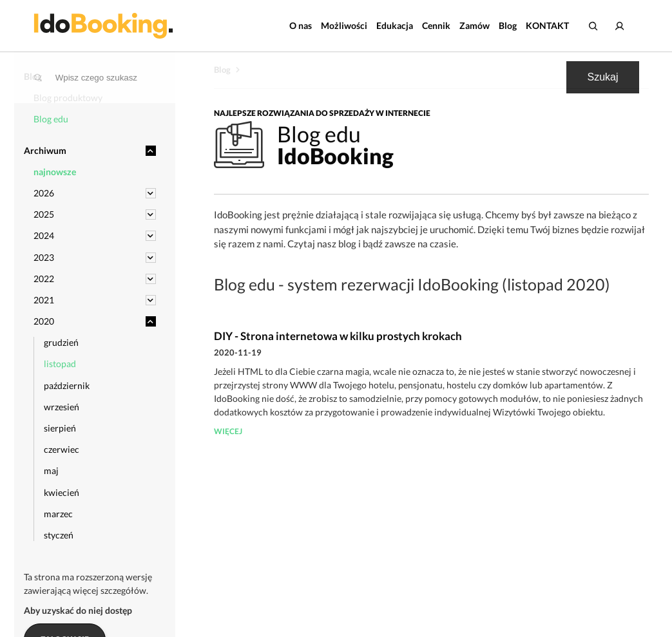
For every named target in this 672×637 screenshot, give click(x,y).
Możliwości (344, 25)
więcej (228, 431)
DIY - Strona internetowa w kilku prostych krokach (338, 336)
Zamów (475, 25)
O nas (301, 25)
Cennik (436, 25)
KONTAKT (547, 25)
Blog (508, 25)
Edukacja (395, 25)
